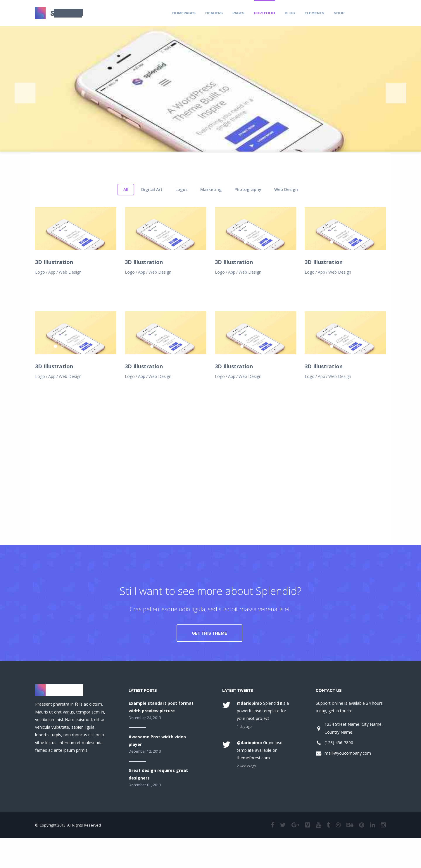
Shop (339, 13)
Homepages (184, 13)
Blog (290, 13)
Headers (214, 13)
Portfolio (265, 13)
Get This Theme (209, 686)
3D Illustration (54, 332)
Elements (314, 13)
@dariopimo (249, 755)
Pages (238, 13)
